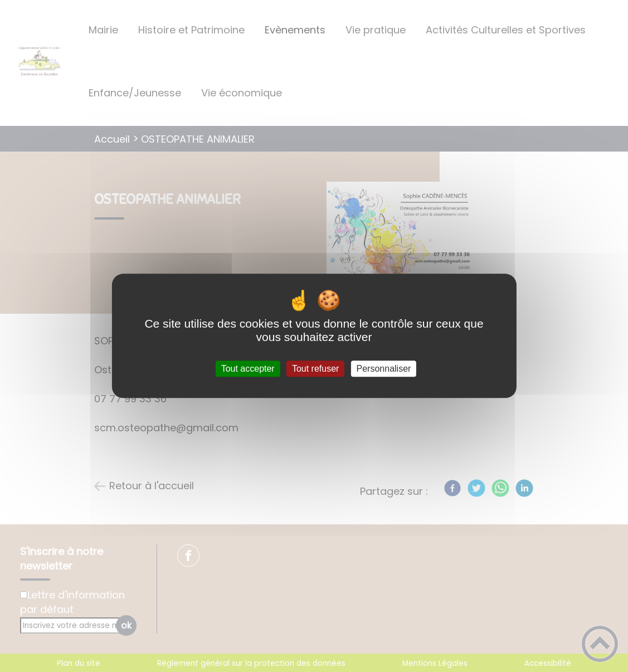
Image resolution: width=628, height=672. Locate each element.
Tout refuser (315, 369)
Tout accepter (248, 369)
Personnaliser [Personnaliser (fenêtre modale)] (384, 369)
